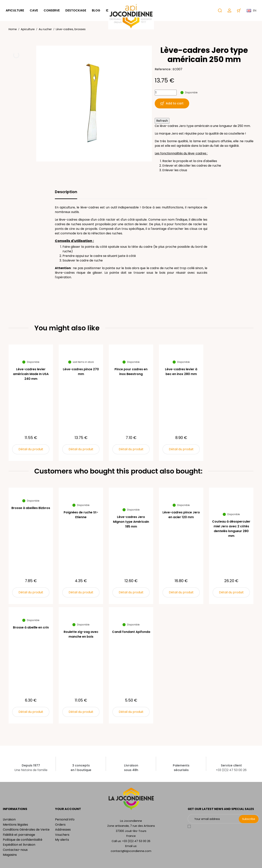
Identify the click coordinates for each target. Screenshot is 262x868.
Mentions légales (15, 825)
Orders (60, 825)
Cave (34, 10)
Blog (96, 10)
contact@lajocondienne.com (131, 851)
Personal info (65, 819)
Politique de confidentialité (23, 840)
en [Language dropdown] (251, 10)
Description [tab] (66, 192)
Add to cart (172, 103)
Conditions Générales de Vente (26, 830)
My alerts (62, 840)
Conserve (52, 10)
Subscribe (249, 819)
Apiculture (15, 10)
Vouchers (62, 835)
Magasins (10, 855)
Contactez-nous (15, 850)
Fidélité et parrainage (19, 835)
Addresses (63, 830)
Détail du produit (31, 449)
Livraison (9, 819)
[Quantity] (166, 93)
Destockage (76, 10)
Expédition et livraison (19, 845)
